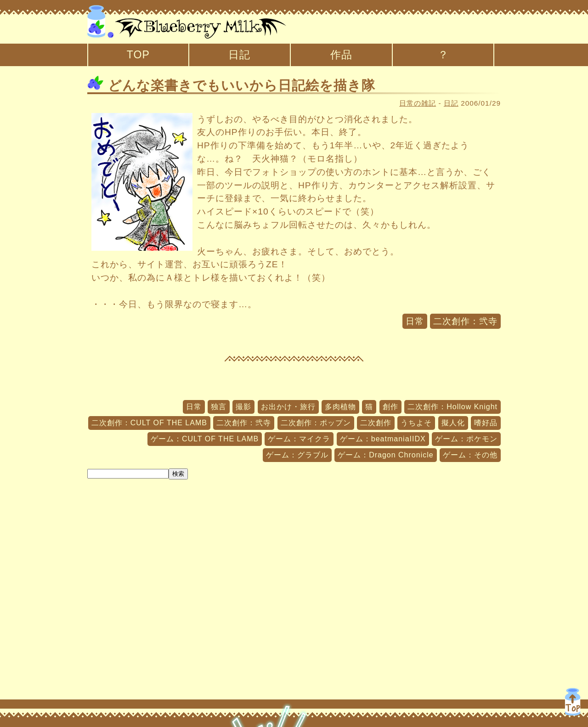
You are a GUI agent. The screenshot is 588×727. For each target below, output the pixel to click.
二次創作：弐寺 (465, 321)
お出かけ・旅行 (288, 407)
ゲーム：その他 (470, 455)
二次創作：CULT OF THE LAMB (149, 423)
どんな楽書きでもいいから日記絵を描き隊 (231, 85)
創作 (390, 407)
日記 (239, 55)
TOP (138, 55)
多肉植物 (340, 407)
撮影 (243, 407)
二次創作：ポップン (316, 423)
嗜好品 (486, 423)
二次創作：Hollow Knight (452, 407)
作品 (341, 55)
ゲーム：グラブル (297, 455)
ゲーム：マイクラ (299, 439)
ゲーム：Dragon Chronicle (386, 455)
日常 (415, 321)
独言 (219, 407)
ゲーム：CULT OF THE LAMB (205, 439)
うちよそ (416, 423)
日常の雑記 (418, 103)
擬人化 (453, 423)
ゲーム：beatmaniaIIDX (383, 439)
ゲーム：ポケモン (466, 439)
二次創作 (376, 423)
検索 (178, 474)
